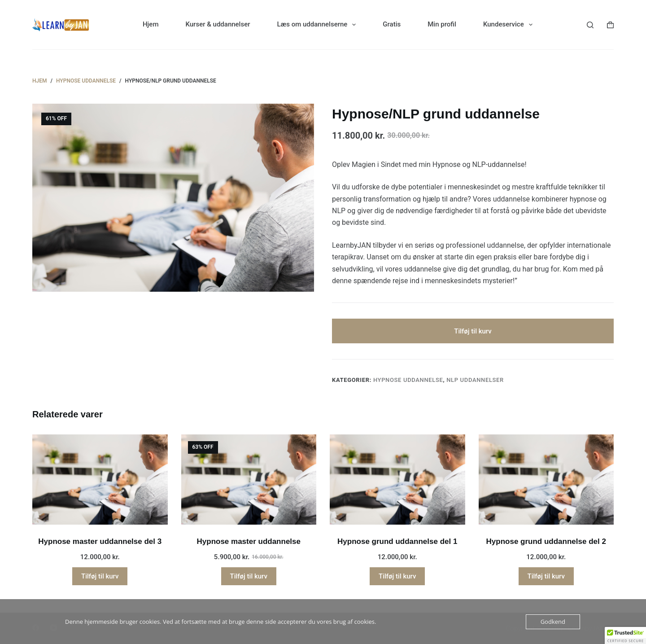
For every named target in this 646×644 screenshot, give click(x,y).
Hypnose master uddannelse (249, 541)
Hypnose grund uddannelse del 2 (546, 541)
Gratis (392, 24)
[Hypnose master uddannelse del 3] (100, 480)
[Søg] (590, 25)
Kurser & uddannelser (218, 24)
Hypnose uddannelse (408, 380)
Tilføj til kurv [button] (100, 576)
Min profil (442, 24)
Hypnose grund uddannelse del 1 (397, 541)
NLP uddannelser (475, 380)
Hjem (151, 24)
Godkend (553, 622)
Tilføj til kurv (473, 331)
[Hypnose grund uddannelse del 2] (546, 480)
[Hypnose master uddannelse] (249, 480)
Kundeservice (510, 25)
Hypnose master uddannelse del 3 (100, 541)
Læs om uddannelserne (319, 25)
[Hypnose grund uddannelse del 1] (397, 480)
